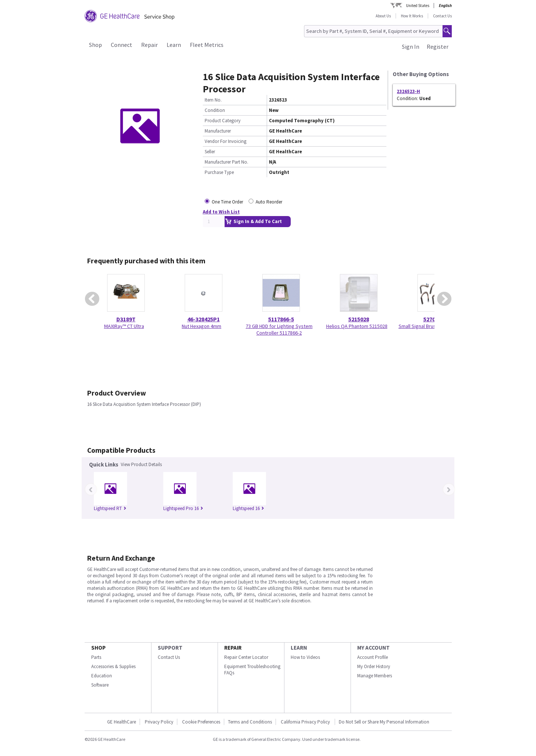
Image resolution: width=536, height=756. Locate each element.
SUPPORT (170, 648)
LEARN (299, 648)
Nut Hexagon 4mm (202, 326)
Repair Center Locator (246, 657)
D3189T (126, 319)
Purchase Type (219, 172)
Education (102, 676)
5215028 (359, 319)
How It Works (412, 16)
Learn (174, 45)
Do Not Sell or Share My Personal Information (384, 722)
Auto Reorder (269, 202)
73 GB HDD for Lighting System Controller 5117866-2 (279, 329)
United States (418, 6)
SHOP (98, 648)
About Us (383, 16)
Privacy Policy (159, 722)
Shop (95, 45)
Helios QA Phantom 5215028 (357, 326)
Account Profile (373, 657)
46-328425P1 (204, 319)
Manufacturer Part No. (226, 162)
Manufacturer (218, 131)
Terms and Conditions (250, 722)
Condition (215, 110)
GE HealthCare (122, 722)
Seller (210, 152)
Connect (122, 45)
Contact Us (442, 16)
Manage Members (375, 676)
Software (100, 685)
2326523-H (408, 91)
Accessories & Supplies (113, 666)
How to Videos (305, 657)
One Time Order (227, 202)
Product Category (223, 121)
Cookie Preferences (201, 722)
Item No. (213, 100)
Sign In (411, 47)
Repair (149, 45)
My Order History (374, 666)
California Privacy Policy (306, 722)
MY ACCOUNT (373, 648)
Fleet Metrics (207, 45)
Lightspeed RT (110, 508)
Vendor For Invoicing (226, 141)
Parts (96, 657)
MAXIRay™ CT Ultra (124, 326)
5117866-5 (281, 319)
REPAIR (233, 648)
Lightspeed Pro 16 (183, 508)
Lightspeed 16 (248, 508)
